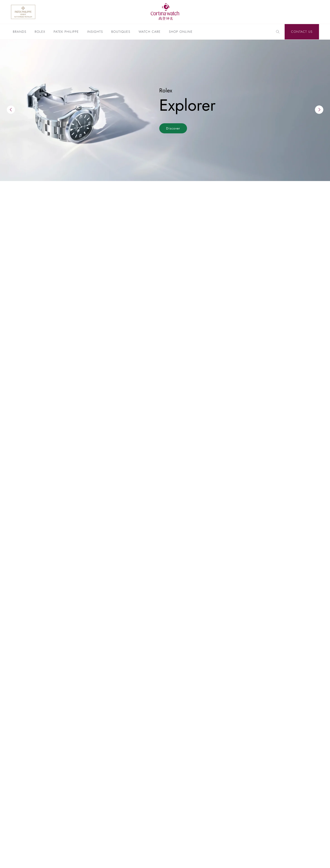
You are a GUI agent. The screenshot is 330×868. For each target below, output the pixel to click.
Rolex (40, 32)
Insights (95, 32)
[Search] (278, 32)
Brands (20, 32)
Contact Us (302, 32)
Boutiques (121, 32)
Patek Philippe (66, 32)
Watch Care (150, 32)
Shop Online (181, 32)
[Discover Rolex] (295, 12)
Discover (173, 128)
